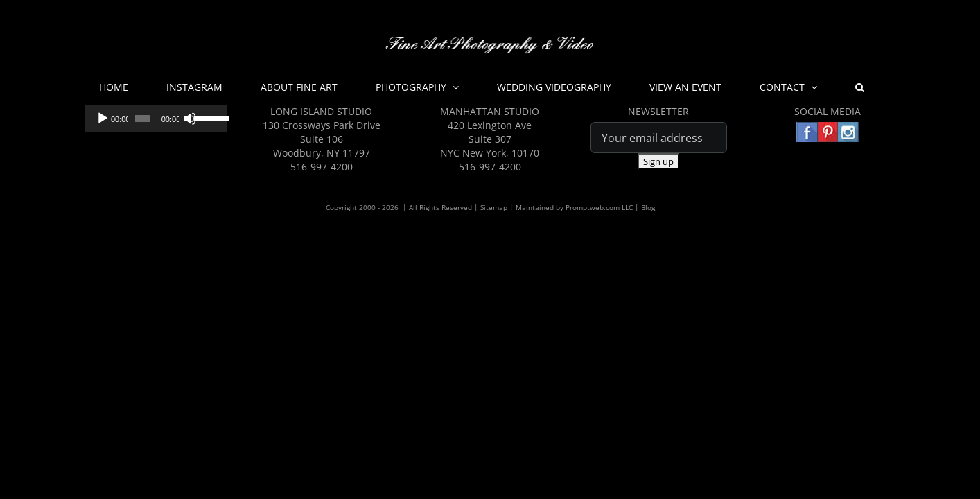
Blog (648, 207)
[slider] (140, 119)
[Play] (103, 119)
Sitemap (494, 207)
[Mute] (186, 119)
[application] (153, 119)
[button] (808, 87)
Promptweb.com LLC (599, 207)
